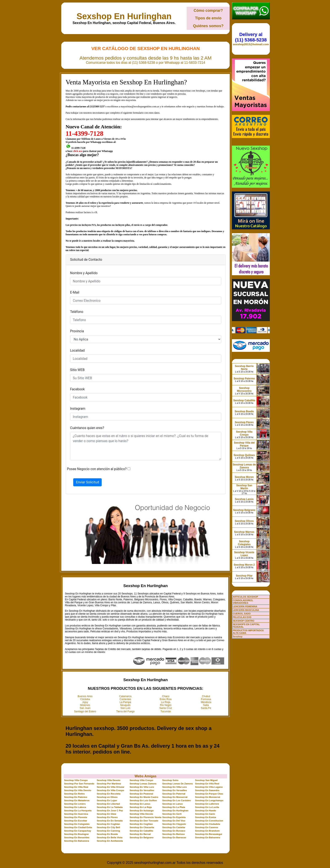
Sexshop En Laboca (75, 807)
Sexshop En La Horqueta (78, 811)
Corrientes (125, 699)
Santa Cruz (166, 708)
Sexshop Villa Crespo (76, 780)
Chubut (206, 696)
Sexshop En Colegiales (77, 824)
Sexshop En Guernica (76, 814)
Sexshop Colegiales (244, 543)
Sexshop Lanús (244, 499)
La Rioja (166, 702)
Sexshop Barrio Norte (244, 368)
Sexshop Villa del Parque (244, 444)
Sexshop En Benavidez (77, 837)
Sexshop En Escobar (75, 821)
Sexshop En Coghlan (108, 824)
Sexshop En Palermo (75, 797)
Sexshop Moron (244, 477)
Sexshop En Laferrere (207, 804)
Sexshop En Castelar (174, 827)
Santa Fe (206, 708)
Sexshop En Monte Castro (144, 797)
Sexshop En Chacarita (142, 827)
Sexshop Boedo (244, 411)
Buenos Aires (85, 696)
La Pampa (125, 702)
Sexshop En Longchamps (209, 800)
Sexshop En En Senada (110, 821)
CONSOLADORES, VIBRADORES (243, 602)
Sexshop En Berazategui (209, 834)
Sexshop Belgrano (244, 510)
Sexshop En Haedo (206, 811)
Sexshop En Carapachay (77, 831)
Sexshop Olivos (244, 521)
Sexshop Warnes (244, 532)
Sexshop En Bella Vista (110, 837)
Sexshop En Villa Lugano (209, 787)
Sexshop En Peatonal (141, 794)
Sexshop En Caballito (141, 831)
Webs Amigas (145, 776)
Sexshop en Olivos (107, 797)
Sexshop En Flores (107, 817)
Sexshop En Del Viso (174, 821)
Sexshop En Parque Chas (209, 794)
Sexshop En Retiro (74, 794)
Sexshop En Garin (205, 814)
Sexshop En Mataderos (77, 800)
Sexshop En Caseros (207, 827)
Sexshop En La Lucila (207, 807)
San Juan (85, 708)
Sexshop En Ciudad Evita (78, 827)
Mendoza (206, 702)
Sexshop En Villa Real (207, 784)
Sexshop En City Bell (108, 827)
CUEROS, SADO (242, 614)
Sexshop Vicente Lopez (244, 554)
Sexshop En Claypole (174, 824)
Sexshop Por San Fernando (79, 784)
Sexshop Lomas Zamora (143, 784)
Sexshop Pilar (244, 576)
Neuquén (125, 705)
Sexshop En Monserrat (175, 797)
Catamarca (125, 696)
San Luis (125, 708)
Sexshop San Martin (244, 487)
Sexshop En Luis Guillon (143, 800)
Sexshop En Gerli (172, 814)
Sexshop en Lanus (172, 804)
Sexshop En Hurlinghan (124, 16)
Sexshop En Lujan (107, 800)
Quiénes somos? (208, 26)
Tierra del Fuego (125, 711)
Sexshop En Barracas (174, 837)
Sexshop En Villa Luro (142, 787)
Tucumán (166, 711)
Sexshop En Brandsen (207, 831)
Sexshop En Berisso (173, 834)
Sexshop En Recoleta (109, 794)
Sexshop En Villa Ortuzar (111, 787)
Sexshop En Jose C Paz (110, 811)
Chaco (166, 696)
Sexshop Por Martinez (109, 784)
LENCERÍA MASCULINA (246, 610)
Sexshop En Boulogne (76, 834)
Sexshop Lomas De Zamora (177, 784)
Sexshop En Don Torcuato (144, 821)
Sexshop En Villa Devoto (78, 790)
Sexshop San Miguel (206, 780)
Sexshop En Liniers (75, 804)
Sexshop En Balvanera (208, 837)
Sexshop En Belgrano (142, 837)
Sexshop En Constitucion (209, 821)
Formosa (206, 699)
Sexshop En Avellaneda (110, 841)
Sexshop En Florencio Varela (146, 817)
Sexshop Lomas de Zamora (244, 466)
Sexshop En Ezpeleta (174, 817)
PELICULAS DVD (242, 617)
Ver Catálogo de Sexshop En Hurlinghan (146, 49)
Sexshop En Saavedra (207, 790)
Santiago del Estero (85, 711)
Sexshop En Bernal (140, 834)
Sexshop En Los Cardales (176, 800)
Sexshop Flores (244, 422)
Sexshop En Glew (106, 814)
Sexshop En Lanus (140, 804)
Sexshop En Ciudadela (208, 824)
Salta (206, 705)
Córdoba (85, 699)
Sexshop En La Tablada (110, 807)
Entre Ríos (166, 699)
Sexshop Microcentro (244, 389)
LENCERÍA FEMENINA (245, 606)
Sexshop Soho (170, 780)
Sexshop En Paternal (174, 794)
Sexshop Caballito (244, 400)
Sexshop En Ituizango (142, 811)
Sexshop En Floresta (75, 817)
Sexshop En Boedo (107, 834)
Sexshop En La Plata (174, 807)
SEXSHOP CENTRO (244, 621)
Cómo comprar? (208, 11)
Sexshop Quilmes (244, 455)
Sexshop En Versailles (142, 790)
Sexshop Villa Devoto (109, 780)
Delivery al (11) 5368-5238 (251, 37)
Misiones (85, 705)
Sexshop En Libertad (108, 804)
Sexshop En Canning (108, 831)
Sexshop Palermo (244, 379)
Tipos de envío (208, 18)
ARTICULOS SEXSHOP (245, 597)
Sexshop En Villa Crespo (110, 790)
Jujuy (85, 702)
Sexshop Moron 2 (244, 565)
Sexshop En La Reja (141, 807)
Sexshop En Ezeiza (206, 817)
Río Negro (166, 705)
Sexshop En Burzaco (174, 831)
